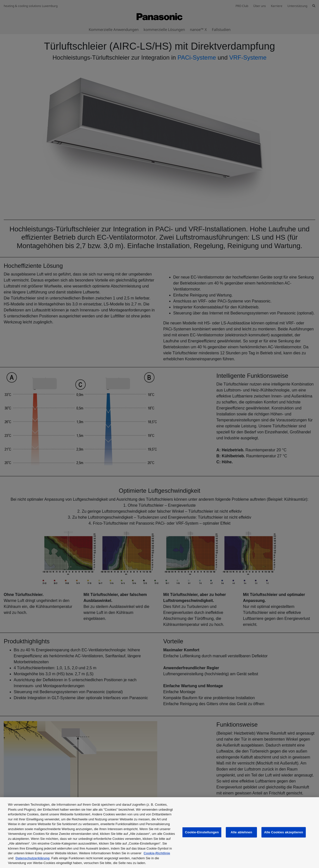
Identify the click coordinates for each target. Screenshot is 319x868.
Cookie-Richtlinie (157, 853)
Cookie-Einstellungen (202, 832)
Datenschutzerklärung (33, 858)
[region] (159, 833)
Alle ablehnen (241, 832)
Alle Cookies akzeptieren (284, 832)
